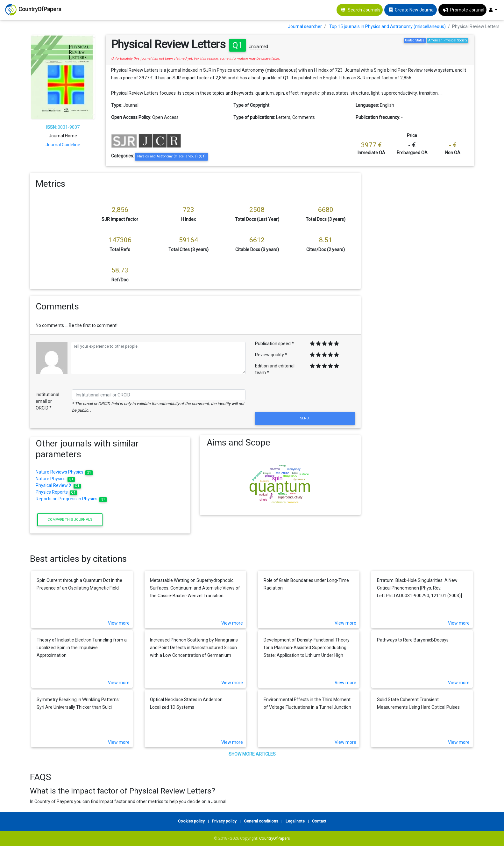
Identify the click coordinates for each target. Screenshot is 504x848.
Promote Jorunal (467, 10)
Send (305, 418)
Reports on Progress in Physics (71, 499)
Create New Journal (415, 10)
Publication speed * (274, 344)
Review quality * (271, 355)
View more (119, 623)
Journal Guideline (63, 145)
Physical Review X (58, 485)
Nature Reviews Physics (64, 472)
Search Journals (364, 10)
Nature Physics (55, 479)
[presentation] (305, 395)
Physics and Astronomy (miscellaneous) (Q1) (171, 156)
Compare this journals (70, 519)
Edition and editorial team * (275, 369)
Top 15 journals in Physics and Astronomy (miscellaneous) (387, 26)
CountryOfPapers (275, 838)
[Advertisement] (422, 213)
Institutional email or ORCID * (47, 401)
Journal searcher (305, 26)
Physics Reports (56, 492)
